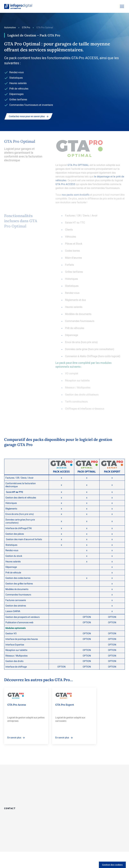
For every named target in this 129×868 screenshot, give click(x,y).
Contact (10, 808)
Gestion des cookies (112, 865)
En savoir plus (14, 737)
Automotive (10, 27)
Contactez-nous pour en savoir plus (27, 116)
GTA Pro (26, 27)
